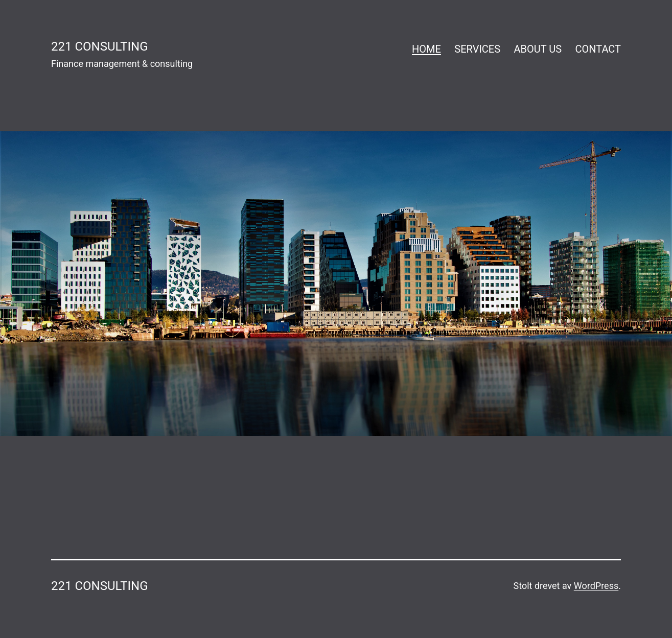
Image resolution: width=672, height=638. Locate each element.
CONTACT (598, 49)
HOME (426, 49)
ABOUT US (538, 49)
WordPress (596, 586)
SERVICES (477, 49)
